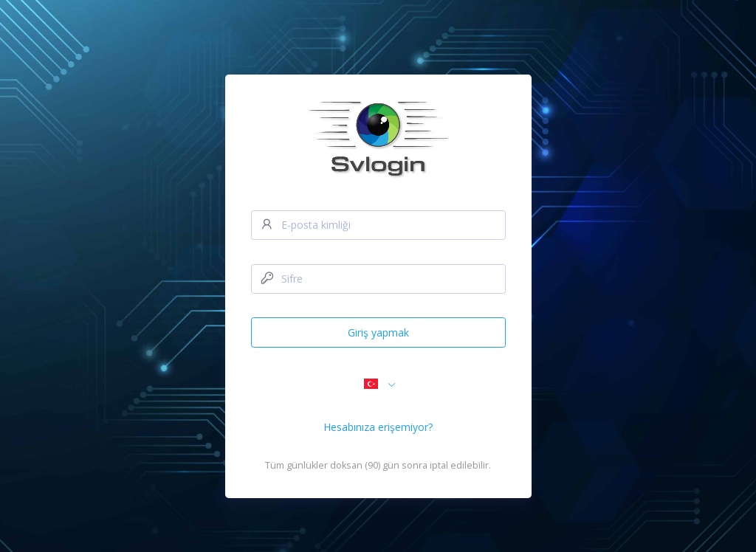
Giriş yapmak (378, 332)
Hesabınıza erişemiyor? (378, 427)
